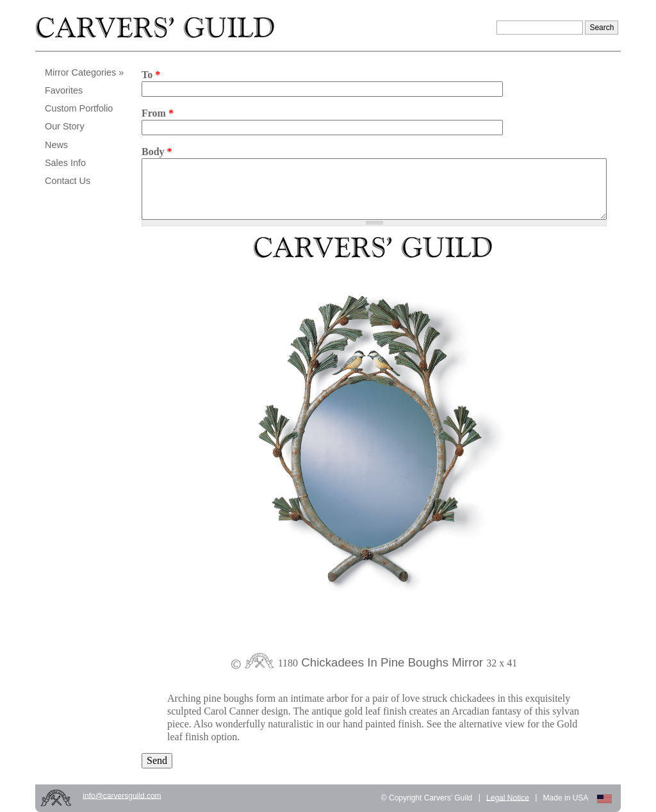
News (56, 145)
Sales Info (65, 163)
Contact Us (68, 181)
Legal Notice (508, 797)
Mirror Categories (80, 72)
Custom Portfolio (79, 108)
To (151, 75)
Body (157, 152)
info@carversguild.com (122, 795)
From (158, 113)
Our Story (65, 126)
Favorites (64, 90)
